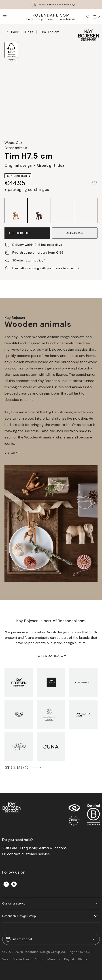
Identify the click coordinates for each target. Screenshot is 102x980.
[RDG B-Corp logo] (93, 816)
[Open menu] (5, 17)
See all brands (23, 768)
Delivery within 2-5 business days (57, 5)
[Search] (88, 17)
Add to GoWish (75, 233)
